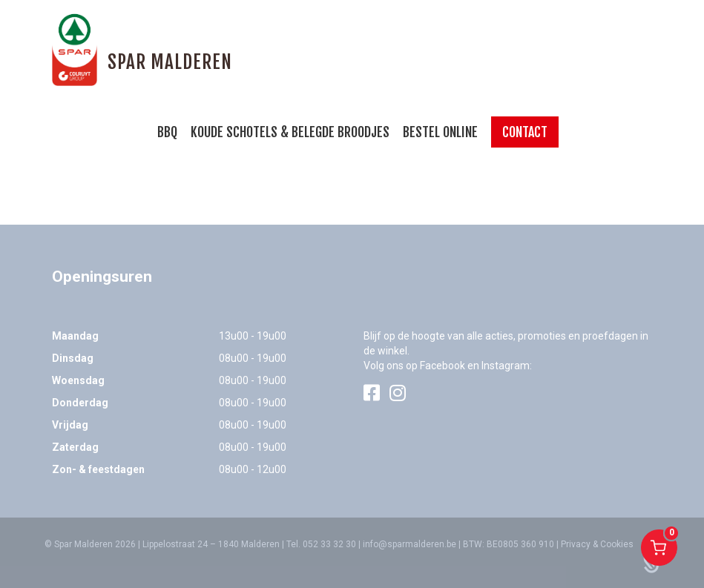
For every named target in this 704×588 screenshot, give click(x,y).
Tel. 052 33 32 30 (321, 544)
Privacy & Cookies (597, 544)
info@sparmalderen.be (409, 544)
